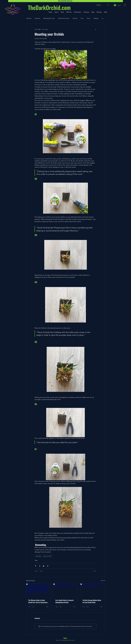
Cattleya (96, 18)
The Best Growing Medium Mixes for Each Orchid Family (92, 601)
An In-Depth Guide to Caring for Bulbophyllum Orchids (65, 601)
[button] (125, 5)
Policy (65, 638)
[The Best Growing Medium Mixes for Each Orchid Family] (93, 590)
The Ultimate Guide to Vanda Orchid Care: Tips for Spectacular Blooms (38, 601)
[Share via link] (48, 566)
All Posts (29, 18)
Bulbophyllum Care (49, 18)
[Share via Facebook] (35, 566)
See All (103, 580)
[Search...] (100, 5)
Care (82, 18)
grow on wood (47, 556)
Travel (88, 18)
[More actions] (95, 29)
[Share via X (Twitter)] (39, 566)
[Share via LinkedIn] (44, 566)
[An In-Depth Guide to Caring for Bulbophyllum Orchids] (66, 590)
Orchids (75, 18)
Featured (37, 18)
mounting (38, 556)
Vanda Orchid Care (64, 18)
